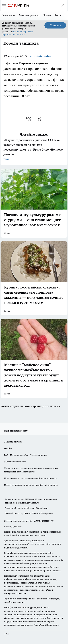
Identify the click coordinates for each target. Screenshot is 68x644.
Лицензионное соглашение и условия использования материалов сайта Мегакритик (31, 470)
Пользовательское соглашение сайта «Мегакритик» (30, 478)
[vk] (29, 119)
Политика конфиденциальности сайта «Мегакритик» (31, 485)
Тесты (58, 15)
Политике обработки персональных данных (18, 33)
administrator (41, 56)
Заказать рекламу (29, 15)
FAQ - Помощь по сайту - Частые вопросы (26, 455)
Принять (55, 25)
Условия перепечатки (15, 462)
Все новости (9, 15)
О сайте (8, 448)
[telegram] (40, 119)
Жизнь (47, 15)
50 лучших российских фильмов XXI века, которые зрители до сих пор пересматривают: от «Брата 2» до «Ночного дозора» (34, 150)
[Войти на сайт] (63, 5)
